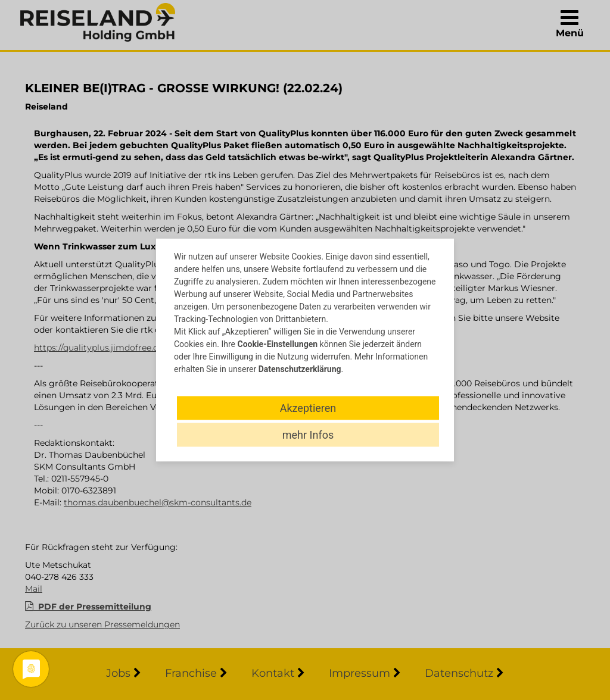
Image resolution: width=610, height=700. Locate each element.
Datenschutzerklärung (300, 369)
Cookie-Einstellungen (277, 344)
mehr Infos (308, 435)
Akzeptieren (308, 408)
